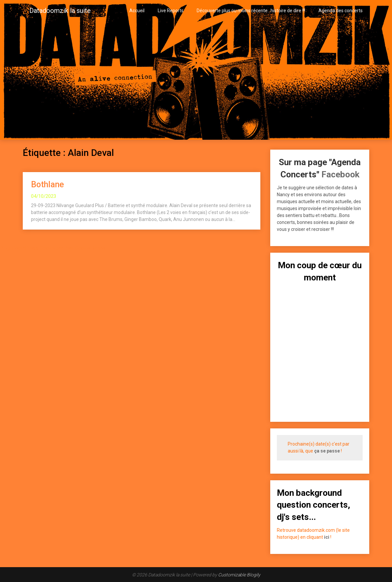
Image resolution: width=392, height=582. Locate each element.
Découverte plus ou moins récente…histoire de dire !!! (251, 11)
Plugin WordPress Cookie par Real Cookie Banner (53, 248)
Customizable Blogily (239, 575)
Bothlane (48, 184)
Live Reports (171, 11)
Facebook (340, 174)
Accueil (137, 11)
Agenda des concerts (341, 11)
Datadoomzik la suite (60, 11)
